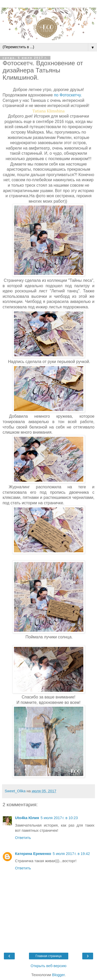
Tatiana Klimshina (48, 111)
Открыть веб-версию (48, 966)
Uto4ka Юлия (27, 818)
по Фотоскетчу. (67, 95)
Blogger (58, 975)
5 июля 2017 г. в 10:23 (59, 818)
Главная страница (48, 956)
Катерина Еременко (33, 854)
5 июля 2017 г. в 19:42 (71, 854)
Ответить (23, 838)
